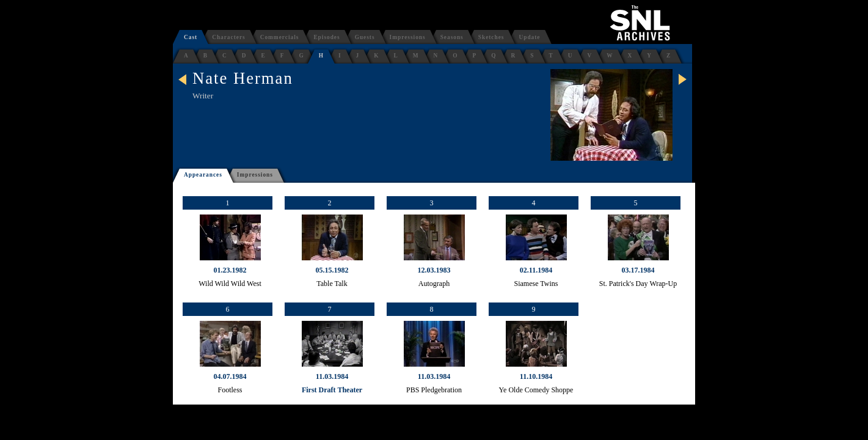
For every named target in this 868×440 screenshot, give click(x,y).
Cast (191, 37)
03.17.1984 (638, 270)
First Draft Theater (332, 390)
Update (529, 37)
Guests (365, 37)
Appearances (203, 175)
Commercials (280, 37)
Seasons (452, 37)
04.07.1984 (230, 376)
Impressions (408, 37)
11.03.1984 (332, 376)
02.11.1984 (536, 270)
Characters (229, 37)
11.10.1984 (536, 376)
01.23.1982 (230, 270)
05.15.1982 (332, 270)
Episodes (326, 37)
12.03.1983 (434, 270)
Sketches (491, 37)
